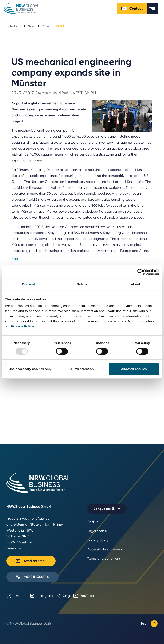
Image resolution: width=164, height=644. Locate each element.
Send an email (31, 561)
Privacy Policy (23, 326)
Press (45, 26)
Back (15, 259)
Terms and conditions (104, 558)
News (32, 26)
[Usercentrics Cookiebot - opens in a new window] (140, 272)
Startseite (15, 26)
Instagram (41, 596)
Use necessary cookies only (30, 369)
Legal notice (97, 531)
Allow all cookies (134, 369)
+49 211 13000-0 (32, 577)
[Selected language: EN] (107, 509)
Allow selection (82, 369)
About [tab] (136, 284)
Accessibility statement (105, 549)
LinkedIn (16, 596)
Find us (93, 522)
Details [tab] (82, 284)
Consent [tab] (29, 284)
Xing (63, 596)
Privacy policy (98, 540)
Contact (132, 9)
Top (149, 624)
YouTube (83, 596)
